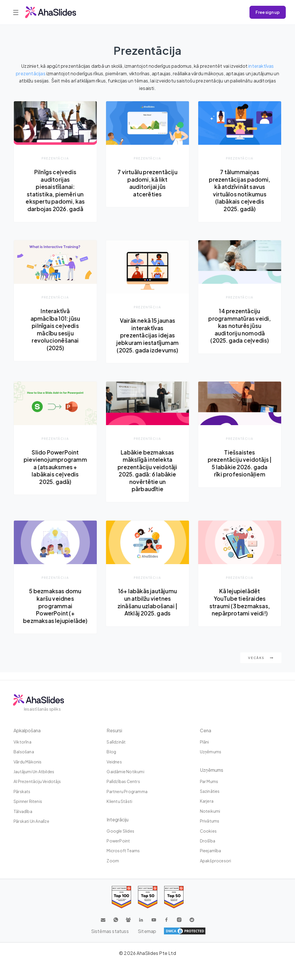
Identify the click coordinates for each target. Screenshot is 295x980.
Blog (111, 752)
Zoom (113, 861)
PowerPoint (118, 841)
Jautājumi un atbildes (34, 772)
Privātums (210, 821)
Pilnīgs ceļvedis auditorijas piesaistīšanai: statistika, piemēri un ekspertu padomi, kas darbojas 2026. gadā (55, 190)
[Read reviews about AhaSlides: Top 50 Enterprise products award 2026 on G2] (174, 897)
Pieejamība (211, 851)
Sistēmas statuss (110, 931)
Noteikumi (210, 811)
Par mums (209, 781)
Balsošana (24, 752)
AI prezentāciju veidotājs (37, 782)
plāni (205, 742)
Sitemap (147, 931)
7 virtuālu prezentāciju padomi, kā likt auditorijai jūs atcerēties (148, 183)
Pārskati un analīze (31, 821)
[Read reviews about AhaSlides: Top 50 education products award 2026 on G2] (148, 897)
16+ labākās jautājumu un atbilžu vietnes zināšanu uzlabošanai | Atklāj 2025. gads (147, 603)
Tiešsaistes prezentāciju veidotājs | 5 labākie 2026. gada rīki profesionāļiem (240, 463)
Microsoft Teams (123, 851)
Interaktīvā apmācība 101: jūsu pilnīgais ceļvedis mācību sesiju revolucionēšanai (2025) (55, 329)
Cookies (208, 831)
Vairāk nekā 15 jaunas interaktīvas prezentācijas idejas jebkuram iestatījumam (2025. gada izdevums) (147, 335)
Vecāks (261, 665)
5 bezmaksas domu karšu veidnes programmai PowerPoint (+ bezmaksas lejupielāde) (55, 610)
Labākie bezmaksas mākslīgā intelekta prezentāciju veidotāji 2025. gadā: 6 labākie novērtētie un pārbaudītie (147, 471)
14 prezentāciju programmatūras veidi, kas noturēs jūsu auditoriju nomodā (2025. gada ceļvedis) (240, 326)
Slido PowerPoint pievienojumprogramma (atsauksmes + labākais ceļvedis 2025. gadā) (55, 467)
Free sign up (268, 12)
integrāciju (118, 820)
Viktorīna (22, 742)
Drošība (208, 841)
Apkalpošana (27, 730)
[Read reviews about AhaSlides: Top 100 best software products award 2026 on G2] (121, 897)
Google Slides (120, 831)
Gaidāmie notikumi (125, 772)
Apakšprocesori (216, 861)
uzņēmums (211, 752)
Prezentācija (55, 158)
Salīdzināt (116, 742)
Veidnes (114, 762)
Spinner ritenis (28, 801)
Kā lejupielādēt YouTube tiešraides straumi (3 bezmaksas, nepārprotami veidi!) (240, 603)
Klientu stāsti (119, 801)
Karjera (207, 801)
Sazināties (210, 791)
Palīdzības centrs (123, 782)
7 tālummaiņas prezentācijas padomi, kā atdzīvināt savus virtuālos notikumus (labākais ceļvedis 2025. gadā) (240, 190)
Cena (206, 730)
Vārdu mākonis (28, 762)
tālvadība (23, 811)
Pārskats (22, 791)
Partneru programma (127, 791)
